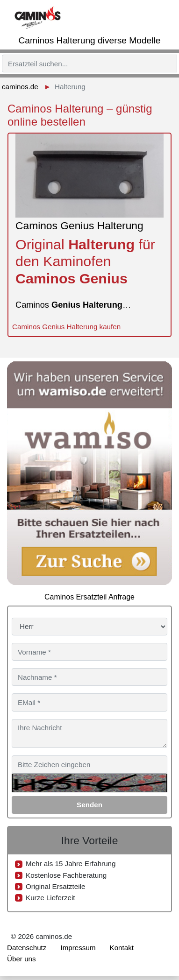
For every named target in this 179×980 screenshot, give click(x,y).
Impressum (78, 948)
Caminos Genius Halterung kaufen (66, 327)
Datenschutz (27, 948)
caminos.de (20, 87)
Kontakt (122, 948)
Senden (89, 805)
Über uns (21, 959)
